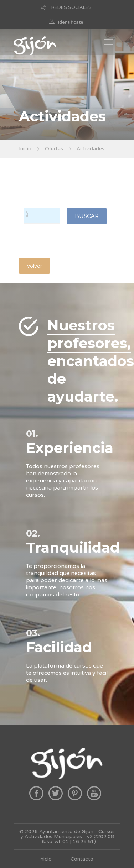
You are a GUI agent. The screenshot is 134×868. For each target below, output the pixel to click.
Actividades (91, 149)
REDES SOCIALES (71, 7)
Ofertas (54, 149)
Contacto (82, 859)
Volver (34, 266)
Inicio (25, 149)
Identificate (71, 22)
